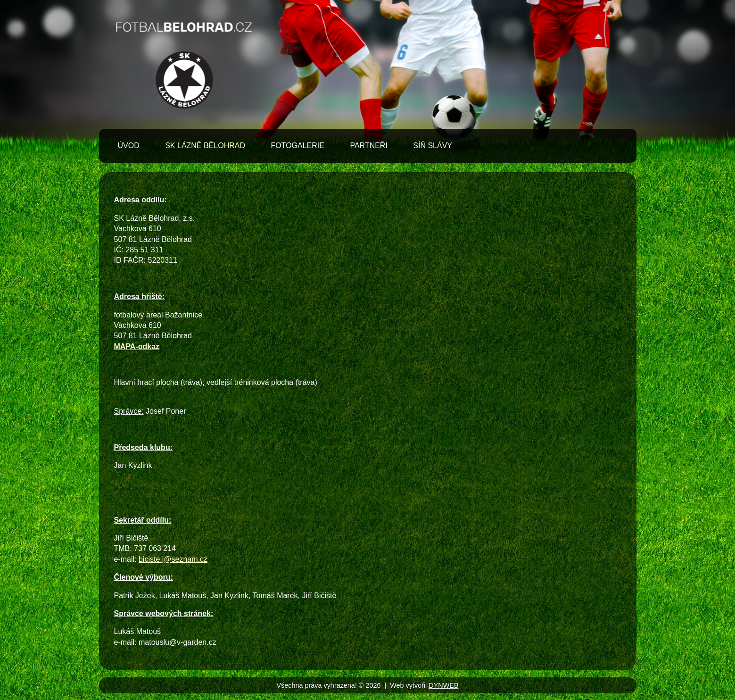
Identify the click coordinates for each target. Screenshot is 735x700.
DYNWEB (443, 685)
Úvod (129, 146)
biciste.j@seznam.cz (173, 559)
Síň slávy (433, 146)
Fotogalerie (297, 146)
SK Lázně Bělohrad (205, 146)
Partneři (368, 146)
